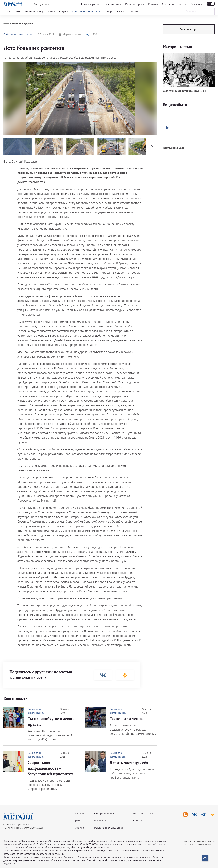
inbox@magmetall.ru (80, 847)
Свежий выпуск (189, 85)
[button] (152, 147)
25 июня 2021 (46, 34)
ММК (17, 12)
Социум (64, 12)
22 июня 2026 (65, 711)
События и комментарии (87, 12)
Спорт (109, 12)
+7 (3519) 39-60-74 (100, 847)
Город (7, 12)
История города (135, 4)
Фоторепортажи (90, 4)
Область (122, 12)
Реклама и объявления (162, 4)
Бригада (138, 820)
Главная (79, 813)
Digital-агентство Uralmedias (197, 845)
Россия (135, 12)
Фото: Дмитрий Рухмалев (20, 161)
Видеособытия (112, 4)
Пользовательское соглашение (199, 841)
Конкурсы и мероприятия (40, 12)
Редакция (196, 4)
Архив (183, 4)
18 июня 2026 (146, 755)
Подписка (189, 29)
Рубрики (79, 828)
